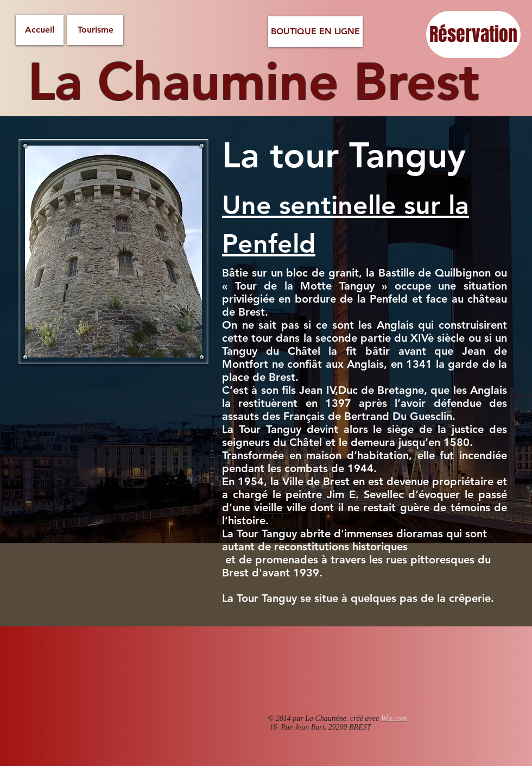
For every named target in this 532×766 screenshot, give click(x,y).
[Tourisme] (95, 30)
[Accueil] (40, 30)
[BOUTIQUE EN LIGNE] (315, 32)
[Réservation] (473, 34)
